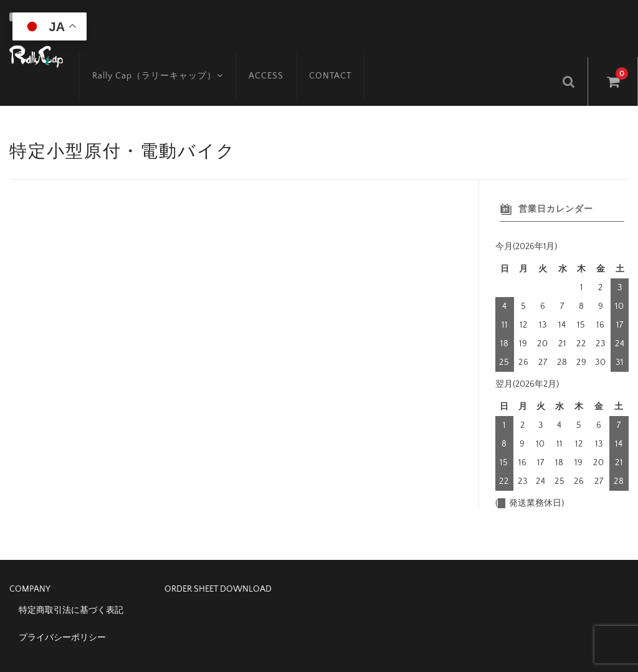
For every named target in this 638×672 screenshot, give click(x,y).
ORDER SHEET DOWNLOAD (218, 563)
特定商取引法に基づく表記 (71, 584)
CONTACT (318, 54)
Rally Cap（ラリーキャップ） (143, 54)
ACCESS (254, 54)
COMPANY (30, 563)
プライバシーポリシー (62, 612)
